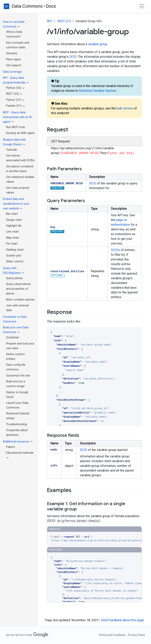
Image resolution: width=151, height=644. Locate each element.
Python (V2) (14, 88)
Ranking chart (15, 250)
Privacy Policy (136, 635)
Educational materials (20, 453)
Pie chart (12, 244)
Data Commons (27, 6)
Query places (14, 278)
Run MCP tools (16, 127)
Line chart (12, 232)
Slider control (15, 262)
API (50, 21)
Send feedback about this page (122, 620)
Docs (51, 6)
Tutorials (12, 150)
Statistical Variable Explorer (97, 91)
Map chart (13, 238)
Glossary (12, 53)
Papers (11, 447)
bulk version (125, 108)
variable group (98, 44)
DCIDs (115, 250)
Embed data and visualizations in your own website (16, 204)
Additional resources (16, 442)
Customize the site (18, 376)
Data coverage (12, 72)
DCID (73, 57)
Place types (13, 59)
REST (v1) (64, 21)
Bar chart (12, 214)
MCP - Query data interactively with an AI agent (17, 117)
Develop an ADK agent (20, 133)
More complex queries (20, 300)
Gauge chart (14, 220)
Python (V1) (14, 100)
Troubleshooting (17, 424)
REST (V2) (13, 94)
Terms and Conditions (112, 635)
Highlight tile (14, 226)
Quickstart (13, 338)
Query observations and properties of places (18, 289)
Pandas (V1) (14, 106)
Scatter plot (14, 256)
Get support (14, 65)
